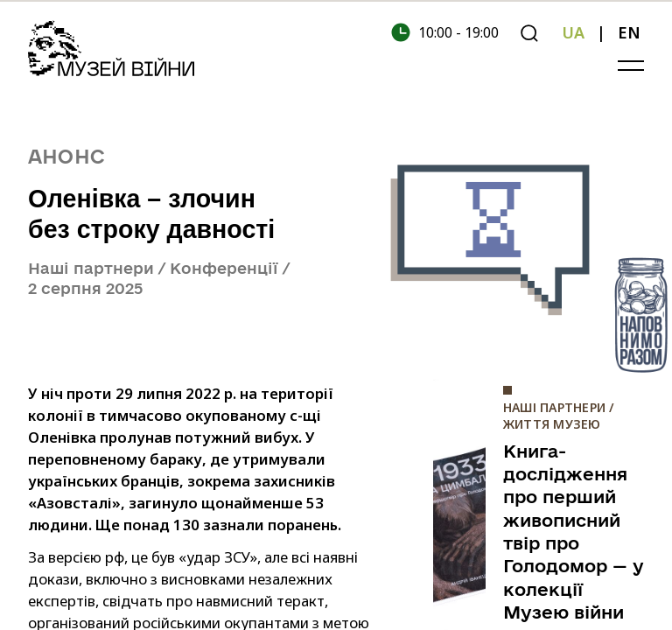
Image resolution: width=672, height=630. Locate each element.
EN (629, 32)
